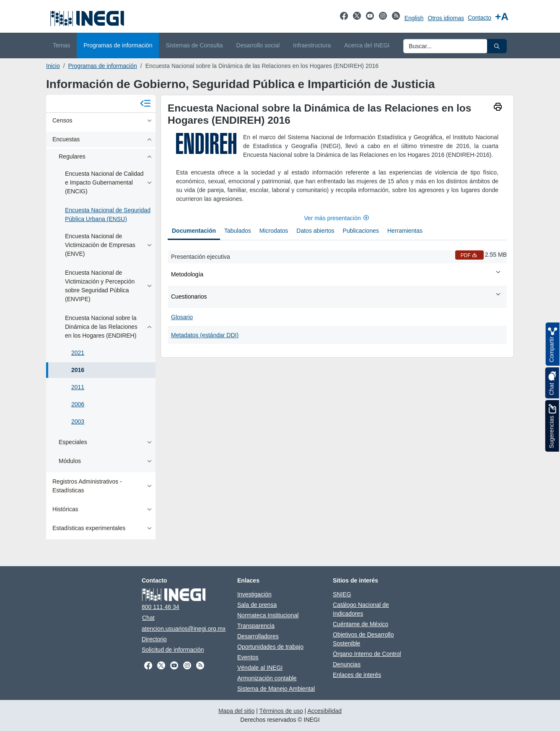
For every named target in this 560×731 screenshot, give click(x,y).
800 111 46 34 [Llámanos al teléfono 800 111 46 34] (161, 607)
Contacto (480, 18)
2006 (78, 404)
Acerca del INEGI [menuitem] (367, 45)
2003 (78, 421)
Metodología (336, 274)
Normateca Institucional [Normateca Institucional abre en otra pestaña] (268, 615)
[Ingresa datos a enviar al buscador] (445, 46)
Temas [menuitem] (61, 45)
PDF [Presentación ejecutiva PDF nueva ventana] (469, 255)
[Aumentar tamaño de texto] (502, 17)
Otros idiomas (446, 18)
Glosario (182, 317)
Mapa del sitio (236, 711)
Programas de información (103, 66)
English (414, 18)
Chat (148, 618)
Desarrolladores (258, 636)
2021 (78, 353)
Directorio (154, 639)
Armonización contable (267, 678)
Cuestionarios (336, 296)
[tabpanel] (337, 295)
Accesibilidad (324, 711)
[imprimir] (498, 108)
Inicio (53, 66)
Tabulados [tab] (238, 231)
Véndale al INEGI (260, 668)
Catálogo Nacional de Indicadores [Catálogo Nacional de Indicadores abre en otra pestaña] (361, 609)
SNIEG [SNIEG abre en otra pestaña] (342, 594)
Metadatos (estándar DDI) (205, 335)
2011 (78, 387)
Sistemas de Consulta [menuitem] (194, 45)
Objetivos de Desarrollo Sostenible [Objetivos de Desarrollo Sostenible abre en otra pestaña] (363, 639)
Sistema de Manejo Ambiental (276, 689)
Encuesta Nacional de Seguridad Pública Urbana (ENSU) (108, 215)
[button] (497, 46)
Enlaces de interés (357, 675)
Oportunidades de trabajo (270, 647)
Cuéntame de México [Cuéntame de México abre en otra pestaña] (360, 624)
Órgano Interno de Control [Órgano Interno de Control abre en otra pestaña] (367, 654)
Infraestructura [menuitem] (312, 45)
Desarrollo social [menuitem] (258, 45)
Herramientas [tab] (405, 231)
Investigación (254, 594)
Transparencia (256, 626)
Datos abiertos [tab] (315, 231)
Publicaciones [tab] (361, 231)
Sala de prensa (257, 605)
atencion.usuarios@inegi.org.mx (184, 629)
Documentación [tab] (194, 231)
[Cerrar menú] (145, 104)
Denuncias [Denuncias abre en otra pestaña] (347, 664)
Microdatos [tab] (274, 231)
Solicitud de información (173, 650)
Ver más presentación (337, 218)
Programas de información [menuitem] (118, 45)
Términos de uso (281, 711)
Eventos (248, 657)
